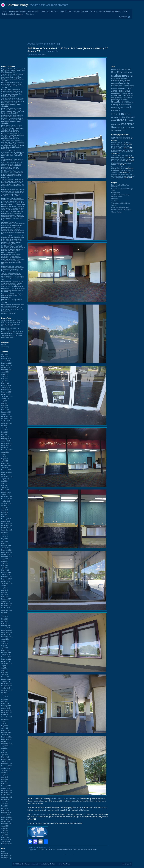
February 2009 (6, 813)
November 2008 (6, 819)
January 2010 (6, 788)
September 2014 (7, 664)
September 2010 (7, 770)
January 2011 (6, 761)
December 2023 (6, 416)
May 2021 (4, 485)
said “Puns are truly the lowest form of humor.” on (12, 301)
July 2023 (4, 428)
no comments (51, 51)
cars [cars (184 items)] (131, 76)
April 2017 (5, 595)
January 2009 (6, 815)
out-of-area (87, 850)
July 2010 (4, 775)
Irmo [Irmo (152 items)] (126, 102)
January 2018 (6, 574)
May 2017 (4, 592)
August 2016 (5, 612)
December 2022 (6, 443)
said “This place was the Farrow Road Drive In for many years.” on (13, 111)
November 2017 (6, 579)
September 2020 (7, 503)
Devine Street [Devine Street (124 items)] (117, 86)
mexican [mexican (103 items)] (114, 108)
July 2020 (4, 508)
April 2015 (5, 648)
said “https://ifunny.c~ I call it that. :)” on (13, 136)
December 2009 (6, 790)
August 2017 (5, 586)
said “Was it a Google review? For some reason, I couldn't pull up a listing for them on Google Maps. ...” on (13, 269)
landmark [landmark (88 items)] (131, 102)
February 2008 (6, 839)
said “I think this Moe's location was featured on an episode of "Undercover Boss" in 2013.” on (13, 201)
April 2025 (5, 381)
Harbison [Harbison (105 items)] (123, 97)
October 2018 (6, 554)
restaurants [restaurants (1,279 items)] (121, 114)
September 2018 (7, 557)
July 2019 (4, 534)
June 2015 (5, 643)
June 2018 (5, 563)
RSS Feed (123, 17)
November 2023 (6, 419)
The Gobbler (115, 201)
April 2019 (5, 541)
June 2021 (5, 483)
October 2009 (6, 795)
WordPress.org (6, 858)
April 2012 (5, 728)
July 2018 (4, 561)
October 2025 (6, 367)
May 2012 (4, 726)
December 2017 (6, 577)
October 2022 (6, 448)
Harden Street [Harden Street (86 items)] (123, 99)
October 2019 (6, 528)
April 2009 (5, 808)
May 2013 (4, 699)
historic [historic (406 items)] (116, 102)
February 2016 (6, 626)
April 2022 (5, 461)
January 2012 (6, 735)
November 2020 (6, 499)
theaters (94, 850)
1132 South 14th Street (44, 850)
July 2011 (4, 748)
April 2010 (5, 781)
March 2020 (5, 517)
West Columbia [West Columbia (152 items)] (118, 130)
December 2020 (6, 497)
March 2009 (5, 810)
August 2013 (5, 692)
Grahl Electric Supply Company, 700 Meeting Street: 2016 (123, 160)
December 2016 (6, 603)
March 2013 (5, 704)
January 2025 (6, 388)
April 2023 (5, 434)
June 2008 (5, 830)
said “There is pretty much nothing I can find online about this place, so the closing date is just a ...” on (12, 93)
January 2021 (6, 494)
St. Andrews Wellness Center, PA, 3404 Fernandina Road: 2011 (12, 321)
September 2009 (7, 797)
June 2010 (5, 777)
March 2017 (5, 597)
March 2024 (5, 410)
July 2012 (4, 721)
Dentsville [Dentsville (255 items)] (124, 83)
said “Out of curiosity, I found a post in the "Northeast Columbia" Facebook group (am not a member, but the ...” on (13, 231)
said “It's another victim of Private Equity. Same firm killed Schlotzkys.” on (12, 128)
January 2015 (6, 655)
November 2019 (6, 526)
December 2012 (6, 710)
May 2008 (4, 833)
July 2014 (4, 668)
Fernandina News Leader (39, 814)
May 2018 (4, 566)
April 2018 (5, 568)
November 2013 (6, 686)
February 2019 (6, 546)
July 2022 (4, 454)
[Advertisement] (72, 30)
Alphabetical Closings (17, 11)
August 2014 (5, 666)
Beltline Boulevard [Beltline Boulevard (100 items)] (118, 70)
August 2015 (5, 639)
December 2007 (6, 844)
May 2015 (4, 646)
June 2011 (5, 750)
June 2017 (5, 590)
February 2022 (6, 465)
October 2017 (6, 581)
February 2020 (6, 519)
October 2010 (6, 768)
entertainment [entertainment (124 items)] (128, 86)
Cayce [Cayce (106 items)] (114, 78)
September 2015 (7, 637)
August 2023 (5, 425)
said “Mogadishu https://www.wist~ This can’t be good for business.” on (13, 224)
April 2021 (5, 488)
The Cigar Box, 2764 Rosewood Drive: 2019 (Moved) (12, 336)
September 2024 (7, 396)
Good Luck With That (49, 11)
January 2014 (6, 681)
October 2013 (6, 688)
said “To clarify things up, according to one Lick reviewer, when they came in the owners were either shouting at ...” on (13, 276)
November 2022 (6, 445)
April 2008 (5, 835)
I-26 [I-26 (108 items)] (122, 102)
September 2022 (7, 450)
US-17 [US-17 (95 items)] (124, 128)
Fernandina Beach (72, 799)
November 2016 (6, 606)
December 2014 (6, 657)
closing (4, 345)
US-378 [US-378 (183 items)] (131, 128)
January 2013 (6, 708)
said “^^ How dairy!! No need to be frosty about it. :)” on (12, 295)
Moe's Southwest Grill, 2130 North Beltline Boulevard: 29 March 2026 (12, 333)
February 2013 (6, 706)
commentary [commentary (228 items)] (118, 81)
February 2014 (6, 679)
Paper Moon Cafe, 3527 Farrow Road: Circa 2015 (11, 329)
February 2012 (6, 732)
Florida (75, 850)
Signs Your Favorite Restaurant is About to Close (109, 11)
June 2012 (5, 724)
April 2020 (5, 514)
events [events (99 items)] (114, 88)
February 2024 (6, 412)
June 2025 (5, 376)
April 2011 (5, 755)
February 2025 (6, 385)
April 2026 (5, 354)
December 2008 (6, 817)
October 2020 (6, 501)
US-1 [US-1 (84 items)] (120, 128)
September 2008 (7, 824)
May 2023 (4, 432)
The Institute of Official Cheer (121, 203)
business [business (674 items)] (123, 75)
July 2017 (4, 588)
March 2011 (5, 757)
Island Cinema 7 (58, 799)
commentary (5, 347)
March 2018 (5, 570)
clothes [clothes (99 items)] (126, 78)
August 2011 (5, 746)
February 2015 (6, 652)
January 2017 (6, 601)
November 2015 (6, 632)
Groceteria (115, 199)
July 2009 (4, 801)
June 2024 (5, 403)
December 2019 (6, 523)
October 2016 (6, 608)
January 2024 (6, 414)
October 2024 (6, 394)
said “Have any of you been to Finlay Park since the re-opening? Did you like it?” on (12, 85)
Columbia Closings (17, 5)
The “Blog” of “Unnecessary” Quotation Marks (120, 196)
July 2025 (4, 374)
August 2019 (5, 532)
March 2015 (5, 650)
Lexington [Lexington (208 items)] (116, 105)
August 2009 (5, 799)
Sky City (114, 205)
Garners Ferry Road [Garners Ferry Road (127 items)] (119, 93)
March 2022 (5, 463)
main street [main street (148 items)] (126, 105)
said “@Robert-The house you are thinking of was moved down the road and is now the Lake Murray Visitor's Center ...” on (13, 183)
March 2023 (5, 436)
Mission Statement (81, 11)
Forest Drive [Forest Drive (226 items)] (124, 91)
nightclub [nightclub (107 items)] (121, 108)
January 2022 (6, 468)
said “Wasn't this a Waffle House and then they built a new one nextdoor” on (13, 249)
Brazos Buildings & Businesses (121, 210)
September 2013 (7, 690)
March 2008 (5, 837)
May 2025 (4, 379)
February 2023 (6, 439)
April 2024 (5, 408)
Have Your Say (65, 11)
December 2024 (6, 390)
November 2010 (6, 766)
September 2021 (7, 477)
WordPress (66, 864)
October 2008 (6, 822)
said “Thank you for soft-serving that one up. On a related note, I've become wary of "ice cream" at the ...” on (13, 284)
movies (80, 850)
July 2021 (4, 481)
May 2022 (4, 459)
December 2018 (6, 550)
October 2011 (6, 741)
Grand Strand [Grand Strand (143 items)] (121, 95)
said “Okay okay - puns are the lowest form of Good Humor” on (13, 290)
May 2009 (4, 806)
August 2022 (5, 452)
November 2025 (6, 365)
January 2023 (6, 441)
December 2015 (6, 630)
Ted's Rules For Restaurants (13, 14)
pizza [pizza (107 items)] (118, 110)
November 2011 (6, 739)
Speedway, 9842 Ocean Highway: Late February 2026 (122, 168)
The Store (30, 14)
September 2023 (7, 423)
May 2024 (4, 405)
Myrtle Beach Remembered (120, 208)
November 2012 (6, 712)
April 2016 (5, 621)
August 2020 (5, 505)
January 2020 (6, 521)
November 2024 (6, 392)
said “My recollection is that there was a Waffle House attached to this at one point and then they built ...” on (13, 240)
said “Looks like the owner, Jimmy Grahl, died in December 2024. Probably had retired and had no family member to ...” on (13, 259)
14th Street (56, 850)
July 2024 (4, 401)
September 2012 (7, 717)
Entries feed (5, 853)
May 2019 (4, 539)
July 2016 (4, 615)
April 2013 (5, 701)
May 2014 (4, 672)
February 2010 (6, 786)
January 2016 (6, 628)
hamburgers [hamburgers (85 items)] (115, 97)
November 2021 (6, 472)
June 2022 (5, 457)
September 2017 (7, 583)
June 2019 (5, 537)
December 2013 (6, 684)
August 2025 (5, 372)
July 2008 (4, 828)
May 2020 (4, 512)
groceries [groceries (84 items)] (130, 96)
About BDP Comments (9, 313)
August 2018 (5, 559)
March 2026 (5, 356)
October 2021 (6, 474)
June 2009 (5, 804)
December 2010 (6, 764)
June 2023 (5, 430)
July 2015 (4, 641)
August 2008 (5, 826)
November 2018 (6, 552)
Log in (3, 851)
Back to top (125, 864)
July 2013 (4, 695)
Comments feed (6, 856)
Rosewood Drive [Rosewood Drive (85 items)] (117, 117)
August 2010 (5, 773)
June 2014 (5, 670)
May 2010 (4, 779)
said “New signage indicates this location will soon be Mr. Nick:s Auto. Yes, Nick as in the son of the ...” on (13, 193)
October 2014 (6, 661)
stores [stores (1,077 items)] (121, 120)
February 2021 (6, 492)
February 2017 (6, 599)
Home (4, 11)
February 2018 (6, 572)
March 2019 (5, 543)
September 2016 (7, 610)
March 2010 (5, 784)
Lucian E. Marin (50, 864)
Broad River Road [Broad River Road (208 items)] (121, 71)
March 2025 (5, 383)
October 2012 (6, 715)
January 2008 (6, 842)
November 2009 (6, 793)
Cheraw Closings (117, 212)
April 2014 (5, 675)
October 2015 (6, 635)
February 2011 (6, 759)
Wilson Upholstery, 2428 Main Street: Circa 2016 (11, 325)
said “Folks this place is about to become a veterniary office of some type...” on (13, 154)
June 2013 (5, 697)
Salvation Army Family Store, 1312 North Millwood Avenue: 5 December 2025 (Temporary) (123, 176)
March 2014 (5, 677)
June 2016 (5, 617)
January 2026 (6, 361)
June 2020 (5, 510)
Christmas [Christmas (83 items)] (120, 78)
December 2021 (6, 470)
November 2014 (6, 659)
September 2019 (7, 530)
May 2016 (4, 619)
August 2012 (5, 719)
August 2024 (5, 399)
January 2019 (6, 548)
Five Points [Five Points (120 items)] (121, 88)
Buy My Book (33, 11)
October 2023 (6, 421)
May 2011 (4, 753)
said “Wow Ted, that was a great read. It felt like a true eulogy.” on (13, 174)
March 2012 (5, 730)
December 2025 (6, 363)
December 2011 (6, 737)
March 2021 (5, 490)
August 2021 (5, 479)
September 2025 (7, 370)
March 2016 (5, 623)
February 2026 (6, 359)
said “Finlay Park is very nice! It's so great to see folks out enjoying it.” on (13, 70)
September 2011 (7, 744)
